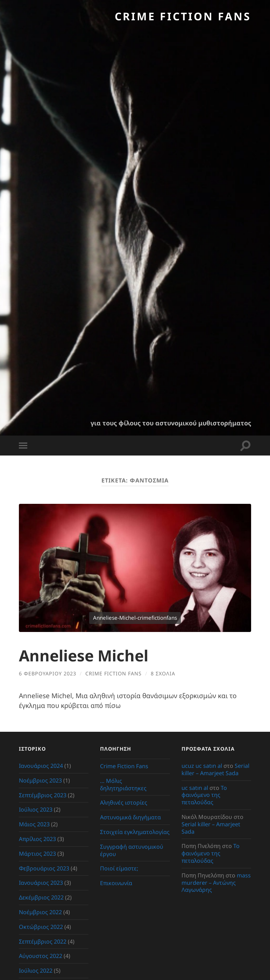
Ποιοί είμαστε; (119, 868)
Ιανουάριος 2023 (41, 883)
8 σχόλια (163, 673)
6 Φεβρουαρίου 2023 (48, 673)
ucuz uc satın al (202, 766)
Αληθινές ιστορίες (124, 802)
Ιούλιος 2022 (36, 971)
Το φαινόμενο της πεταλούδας (204, 795)
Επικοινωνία (116, 883)
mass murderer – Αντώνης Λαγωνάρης (216, 882)
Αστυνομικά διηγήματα (130, 817)
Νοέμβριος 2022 (40, 912)
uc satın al (195, 787)
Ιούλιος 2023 (36, 809)
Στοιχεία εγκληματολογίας (135, 832)
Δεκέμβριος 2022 (41, 897)
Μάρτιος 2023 (37, 853)
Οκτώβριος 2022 (41, 926)
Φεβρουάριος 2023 (44, 868)
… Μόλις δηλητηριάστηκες (123, 784)
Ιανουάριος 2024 (41, 766)
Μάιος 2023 (34, 824)
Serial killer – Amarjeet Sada (215, 769)
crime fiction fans (113, 673)
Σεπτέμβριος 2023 (43, 795)
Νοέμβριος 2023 (40, 780)
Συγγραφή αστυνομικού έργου (132, 850)
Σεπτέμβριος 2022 (43, 941)
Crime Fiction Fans (182, 16)
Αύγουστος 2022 (41, 956)
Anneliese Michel (85, 655)
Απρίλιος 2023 (37, 839)
